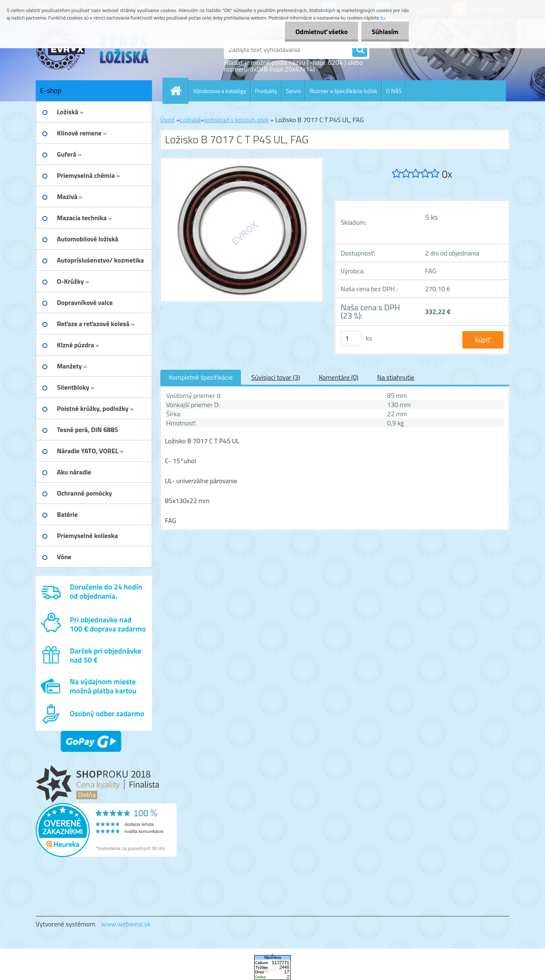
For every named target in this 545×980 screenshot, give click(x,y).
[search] (360, 50)
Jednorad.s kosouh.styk (236, 120)
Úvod (168, 120)
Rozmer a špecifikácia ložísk (343, 91)
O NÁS (394, 91)
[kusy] (351, 338)
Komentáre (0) (338, 377)
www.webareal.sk (126, 924)
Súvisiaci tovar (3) (276, 377)
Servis (293, 91)
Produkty (266, 91)
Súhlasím (385, 32)
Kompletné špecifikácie (201, 377)
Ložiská (190, 120)
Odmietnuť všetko (322, 32)
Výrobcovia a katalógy (220, 91)
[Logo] (93, 49)
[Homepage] (179, 91)
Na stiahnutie (396, 377)
